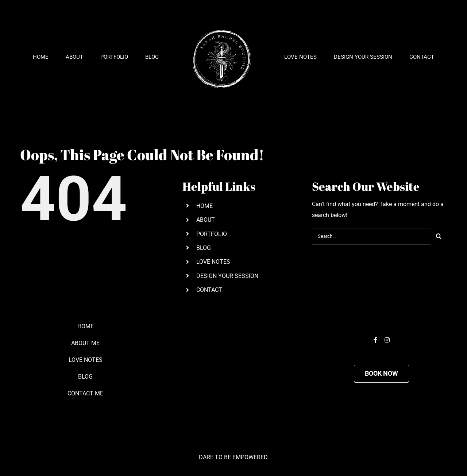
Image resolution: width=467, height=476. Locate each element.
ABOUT (206, 220)
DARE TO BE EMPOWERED (233, 457)
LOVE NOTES (213, 262)
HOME (204, 206)
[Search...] (371, 236)
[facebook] (375, 340)
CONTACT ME (85, 393)
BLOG (204, 248)
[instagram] (387, 340)
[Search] (439, 236)
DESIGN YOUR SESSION (227, 276)
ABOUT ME (85, 343)
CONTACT (209, 290)
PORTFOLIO (212, 234)
